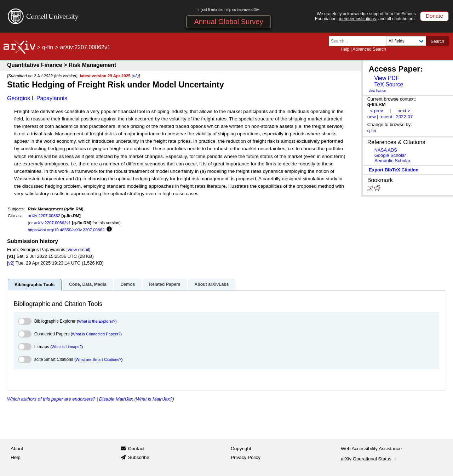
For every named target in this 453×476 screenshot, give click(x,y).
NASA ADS (386, 150)
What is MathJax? (154, 399)
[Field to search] (406, 41)
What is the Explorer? (97, 321)
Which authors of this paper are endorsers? (51, 399)
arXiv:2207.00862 (44, 216)
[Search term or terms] (360, 41)
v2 (135, 76)
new (372, 117)
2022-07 (405, 117)
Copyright (241, 449)
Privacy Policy (246, 457)
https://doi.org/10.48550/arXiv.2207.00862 (66, 230)
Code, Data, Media (88, 284)
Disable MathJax (116, 399)
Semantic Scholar (392, 161)
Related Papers (165, 284)
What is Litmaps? (67, 347)
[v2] (11, 263)
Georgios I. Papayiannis (37, 98)
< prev (377, 111)
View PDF (386, 78)
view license (377, 91)
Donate (434, 16)
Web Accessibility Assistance (371, 449)
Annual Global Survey (228, 22)
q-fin (48, 47)
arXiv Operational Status (369, 459)
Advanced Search (369, 49)
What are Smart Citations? (99, 359)
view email (78, 250)
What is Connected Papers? (96, 334)
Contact (136, 449)
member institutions (357, 19)
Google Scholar (390, 155)
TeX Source (389, 84)
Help (345, 49)
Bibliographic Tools (35, 285)
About (17, 449)
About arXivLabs (211, 284)
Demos (128, 284)
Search (437, 41)
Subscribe (139, 457)
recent (386, 117)
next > (404, 111)
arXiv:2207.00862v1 (52, 223)
